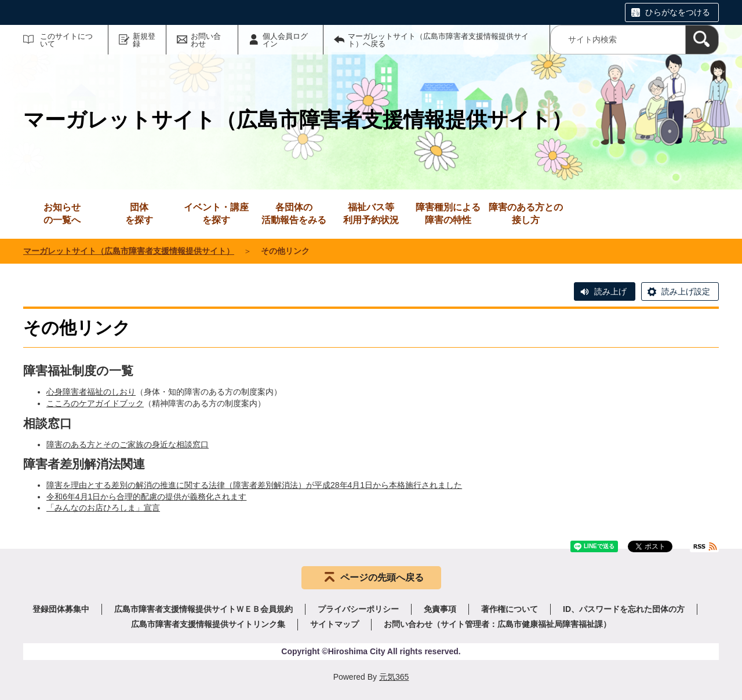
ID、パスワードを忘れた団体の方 (624, 609)
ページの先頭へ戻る (382, 577)
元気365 (394, 677)
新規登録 (144, 40)
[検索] (702, 40)
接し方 (526, 213)
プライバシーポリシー (358, 609)
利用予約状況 (371, 213)
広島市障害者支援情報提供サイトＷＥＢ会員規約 (203, 609)
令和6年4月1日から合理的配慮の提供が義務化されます (146, 497)
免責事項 (440, 609)
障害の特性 (448, 213)
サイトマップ (334, 624)
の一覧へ (62, 213)
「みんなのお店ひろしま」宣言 (103, 508)
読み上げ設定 (686, 291)
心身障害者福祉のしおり (91, 392)
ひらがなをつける (678, 12)
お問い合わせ (206, 40)
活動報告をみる (294, 213)
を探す (139, 213)
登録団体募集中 (61, 609)
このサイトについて (66, 40)
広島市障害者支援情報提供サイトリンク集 (208, 624)
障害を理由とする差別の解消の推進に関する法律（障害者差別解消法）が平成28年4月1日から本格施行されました (254, 485)
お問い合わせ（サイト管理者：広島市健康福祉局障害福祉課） (497, 624)
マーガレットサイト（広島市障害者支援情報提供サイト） (129, 251)
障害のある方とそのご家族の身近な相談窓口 (128, 444)
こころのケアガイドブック (95, 403)
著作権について (510, 609)
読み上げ (610, 291)
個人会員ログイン (285, 40)
